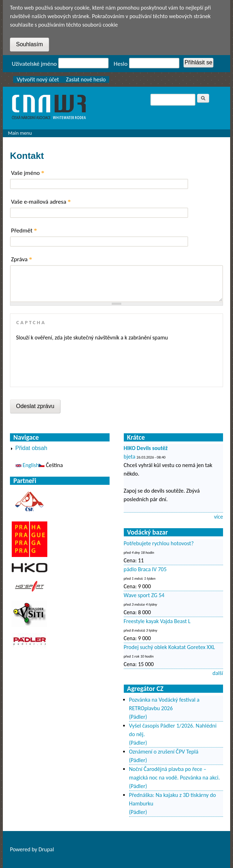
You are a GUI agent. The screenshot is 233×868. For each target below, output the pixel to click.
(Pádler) (138, 717)
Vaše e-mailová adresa (41, 202)
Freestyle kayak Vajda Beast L (157, 621)
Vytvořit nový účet (38, 79)
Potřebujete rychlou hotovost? (159, 543)
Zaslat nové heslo (86, 79)
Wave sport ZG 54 (144, 595)
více (218, 517)
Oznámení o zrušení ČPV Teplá (164, 752)
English (27, 465)
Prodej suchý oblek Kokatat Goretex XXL (170, 647)
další (218, 673)
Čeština (51, 465)
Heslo (121, 64)
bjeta (130, 457)
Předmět (24, 231)
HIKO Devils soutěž (146, 448)
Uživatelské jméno (34, 64)
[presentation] (70, 361)
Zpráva (22, 259)
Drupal (46, 849)
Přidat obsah (31, 448)
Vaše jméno (28, 173)
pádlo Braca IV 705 (145, 569)
